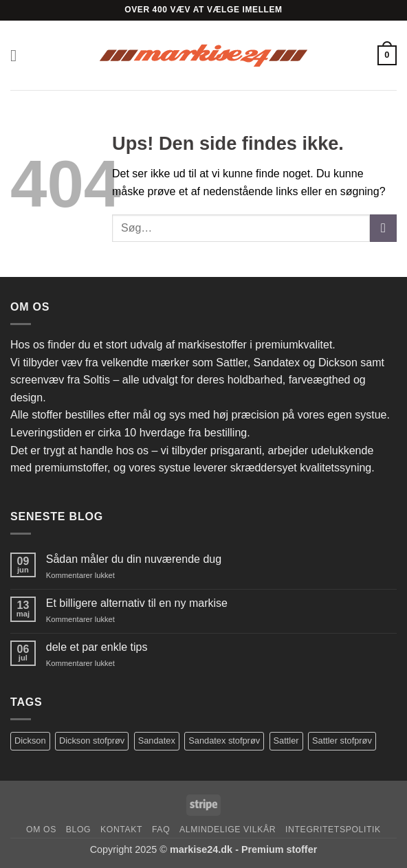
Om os (41, 830)
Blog (78, 830)
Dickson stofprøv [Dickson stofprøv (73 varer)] (92, 741)
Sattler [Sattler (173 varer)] (286, 741)
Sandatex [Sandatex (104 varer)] (157, 741)
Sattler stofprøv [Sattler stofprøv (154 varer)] (342, 741)
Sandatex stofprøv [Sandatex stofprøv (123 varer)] (224, 741)
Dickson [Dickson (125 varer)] (30, 741)
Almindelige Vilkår (228, 830)
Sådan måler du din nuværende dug (134, 559)
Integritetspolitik (333, 830)
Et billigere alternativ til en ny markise (137, 603)
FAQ (161, 830)
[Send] (383, 228)
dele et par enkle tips (97, 647)
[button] (19, 55)
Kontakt (121, 830)
